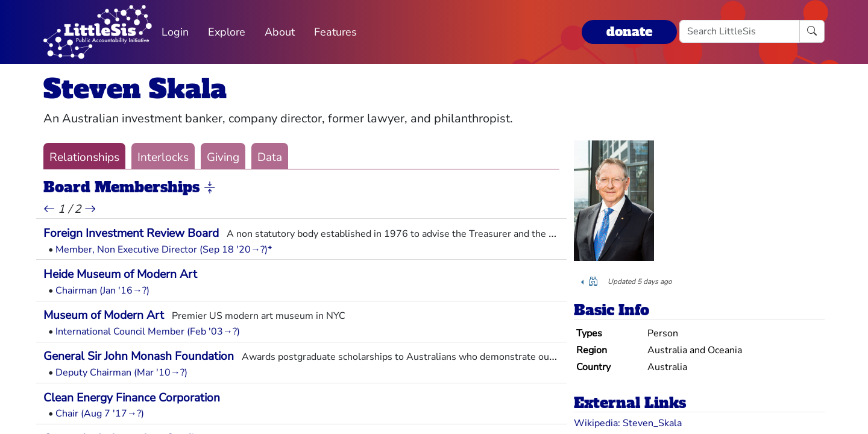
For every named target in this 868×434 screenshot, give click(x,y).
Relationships (84, 157)
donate (629, 32)
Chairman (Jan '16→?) (102, 291)
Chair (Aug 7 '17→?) (100, 414)
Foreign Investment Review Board (131, 233)
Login (175, 32)
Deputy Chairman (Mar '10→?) (121, 373)
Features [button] (335, 32)
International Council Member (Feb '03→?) (148, 332)
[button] (210, 188)
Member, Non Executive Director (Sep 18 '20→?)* (164, 250)
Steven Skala (135, 89)
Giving (223, 157)
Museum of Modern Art (104, 315)
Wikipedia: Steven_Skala (628, 423)
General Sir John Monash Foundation (139, 356)
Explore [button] (227, 32)
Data (270, 157)
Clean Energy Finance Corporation (132, 398)
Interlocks (163, 157)
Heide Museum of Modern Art (120, 274)
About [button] (280, 32)
